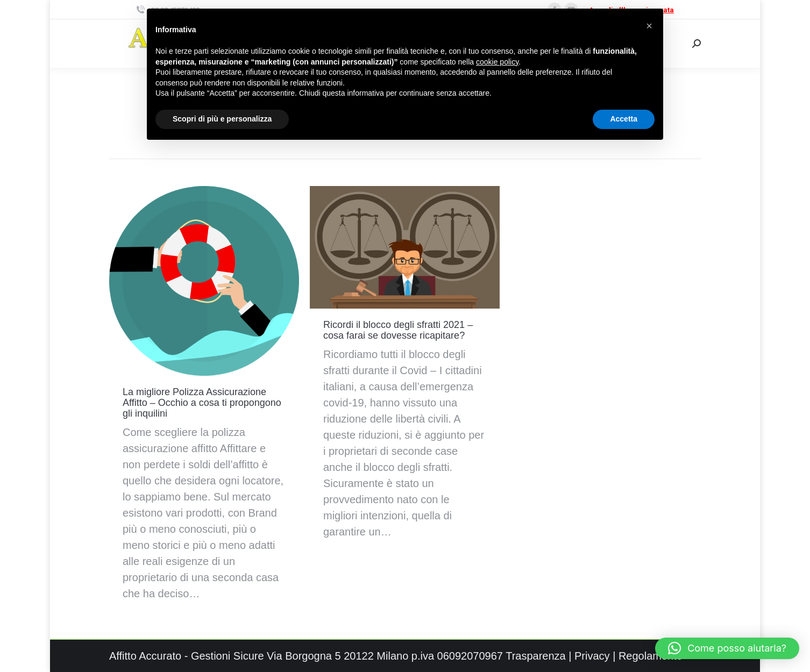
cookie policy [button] (497, 62)
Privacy (592, 656)
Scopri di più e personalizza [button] (222, 119)
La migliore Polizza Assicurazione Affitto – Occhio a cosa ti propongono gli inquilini (202, 403)
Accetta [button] (624, 119)
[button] (727, 648)
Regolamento (651, 656)
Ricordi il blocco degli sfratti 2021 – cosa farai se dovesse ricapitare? (398, 330)
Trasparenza (536, 656)
